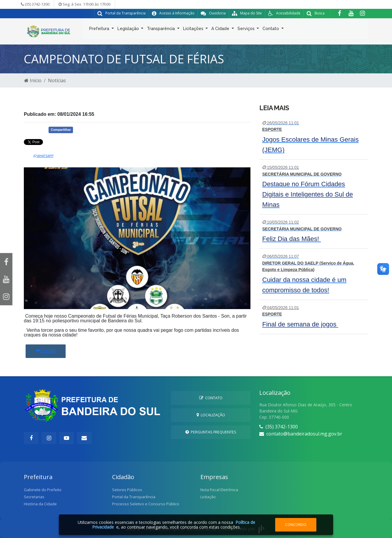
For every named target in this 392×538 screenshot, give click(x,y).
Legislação (129, 30)
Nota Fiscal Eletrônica (219, 490)
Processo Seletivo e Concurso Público (146, 504)
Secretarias (34, 497)
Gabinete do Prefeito (43, 490)
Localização (211, 415)
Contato (271, 30)
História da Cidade (40, 504)
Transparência (161, 30)
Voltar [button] (46, 351)
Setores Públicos (127, 490)
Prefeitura (100, 30)
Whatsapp (44, 156)
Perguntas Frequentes (211, 432)
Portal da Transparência (134, 497)
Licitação (208, 497)
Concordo (296, 524)
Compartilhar (61, 130)
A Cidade (221, 30)
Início (33, 80)
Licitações (194, 30)
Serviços (247, 30)
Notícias (57, 80)
